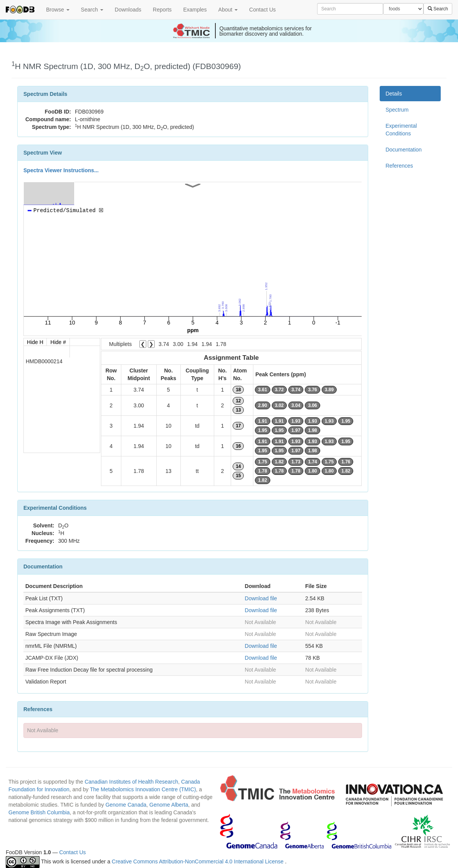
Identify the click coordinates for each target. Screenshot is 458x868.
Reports (162, 10)
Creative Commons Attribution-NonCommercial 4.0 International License (198, 861)
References (399, 166)
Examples (195, 10)
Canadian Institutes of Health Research (131, 782)
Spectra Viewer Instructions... (61, 170)
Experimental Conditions (401, 130)
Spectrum (397, 110)
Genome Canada (126, 805)
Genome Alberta (169, 805)
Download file (261, 598)
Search (92, 10)
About (228, 10)
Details (394, 94)
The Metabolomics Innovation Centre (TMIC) (143, 789)
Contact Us (262, 10)
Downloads (128, 10)
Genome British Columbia (39, 812)
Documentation (403, 150)
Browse (58, 10)
